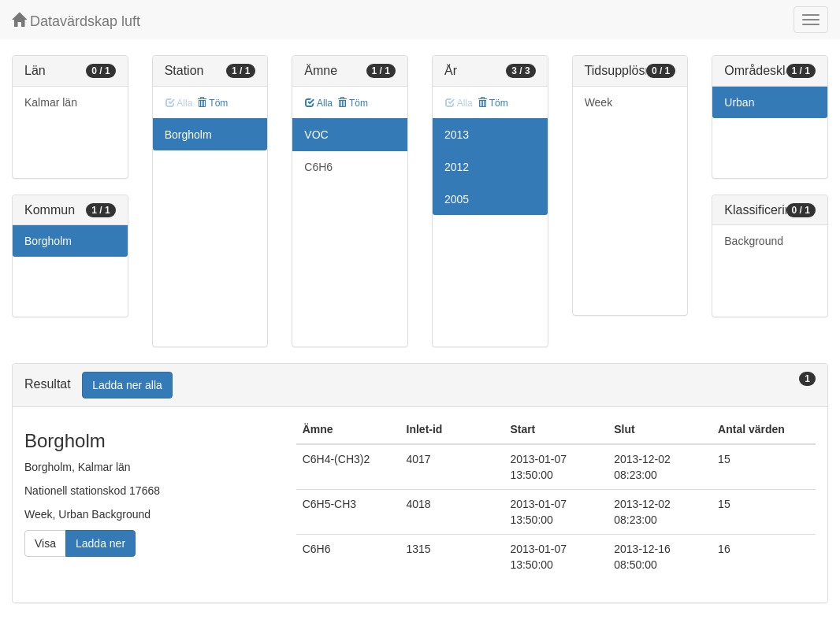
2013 (457, 135)
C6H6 (318, 167)
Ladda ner (100, 543)
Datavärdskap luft (76, 21)
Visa (45, 543)
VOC (316, 135)
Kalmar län (51, 102)
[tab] (420, 385)
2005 (457, 199)
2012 (457, 167)
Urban (739, 102)
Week (599, 102)
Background (754, 241)
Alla (319, 103)
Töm (212, 103)
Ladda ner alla (127, 385)
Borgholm (48, 241)
